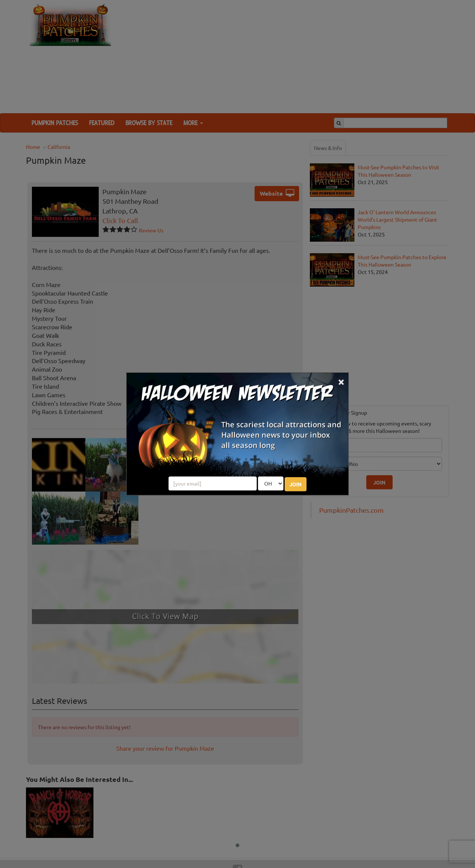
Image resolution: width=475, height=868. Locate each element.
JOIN (296, 484)
